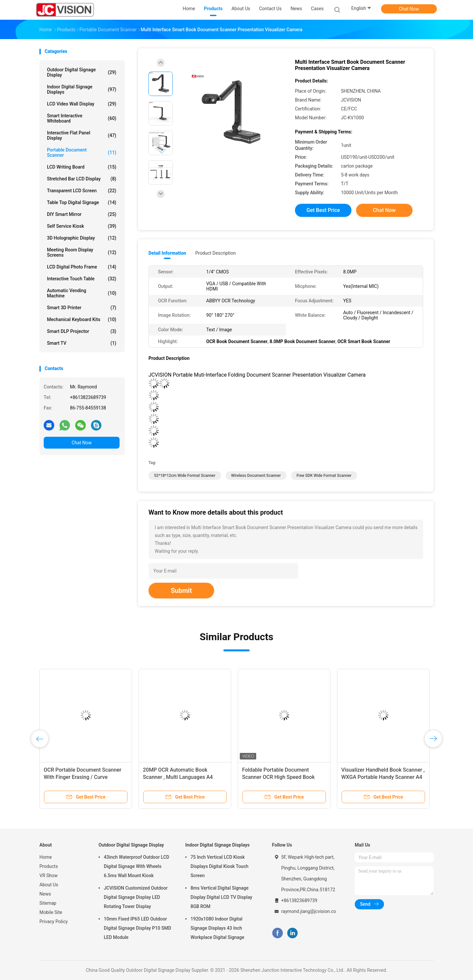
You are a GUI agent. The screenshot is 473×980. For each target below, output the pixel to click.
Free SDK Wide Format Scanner (324, 476)
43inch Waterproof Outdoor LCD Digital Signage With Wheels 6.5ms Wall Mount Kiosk (136, 866)
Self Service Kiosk (82, 226)
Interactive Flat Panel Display (82, 135)
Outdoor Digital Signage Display (82, 72)
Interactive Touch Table (82, 279)
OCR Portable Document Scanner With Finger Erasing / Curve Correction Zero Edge (83, 777)
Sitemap (48, 903)
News (45, 894)
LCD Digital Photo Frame (82, 267)
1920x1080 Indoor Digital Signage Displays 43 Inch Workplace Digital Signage (217, 928)
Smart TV (82, 343)
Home (46, 857)
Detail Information (167, 253)
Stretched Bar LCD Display (82, 179)
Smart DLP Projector (82, 331)
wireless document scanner (256, 476)
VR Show (49, 875)
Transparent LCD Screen (82, 191)
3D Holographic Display (82, 238)
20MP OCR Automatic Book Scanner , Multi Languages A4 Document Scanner (178, 777)
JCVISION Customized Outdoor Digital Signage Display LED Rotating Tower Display (136, 897)
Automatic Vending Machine (82, 293)
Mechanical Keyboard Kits (82, 319)
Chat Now (409, 9)
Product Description (215, 253)
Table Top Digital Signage (82, 202)
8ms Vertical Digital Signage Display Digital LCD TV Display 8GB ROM (221, 897)
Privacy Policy (54, 922)
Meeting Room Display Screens (82, 252)
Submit (181, 591)
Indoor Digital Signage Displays (82, 89)
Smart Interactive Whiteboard (82, 118)
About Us (49, 885)
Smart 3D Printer (82, 308)
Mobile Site (51, 912)
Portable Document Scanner (82, 152)
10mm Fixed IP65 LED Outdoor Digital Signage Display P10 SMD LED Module (137, 928)
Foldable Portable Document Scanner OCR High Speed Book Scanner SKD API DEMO (278, 777)
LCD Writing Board (82, 167)
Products (49, 866)
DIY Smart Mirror (82, 214)
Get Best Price (323, 210)
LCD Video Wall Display (82, 104)
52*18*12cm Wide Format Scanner (185, 476)
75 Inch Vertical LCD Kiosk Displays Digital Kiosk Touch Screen (219, 866)
